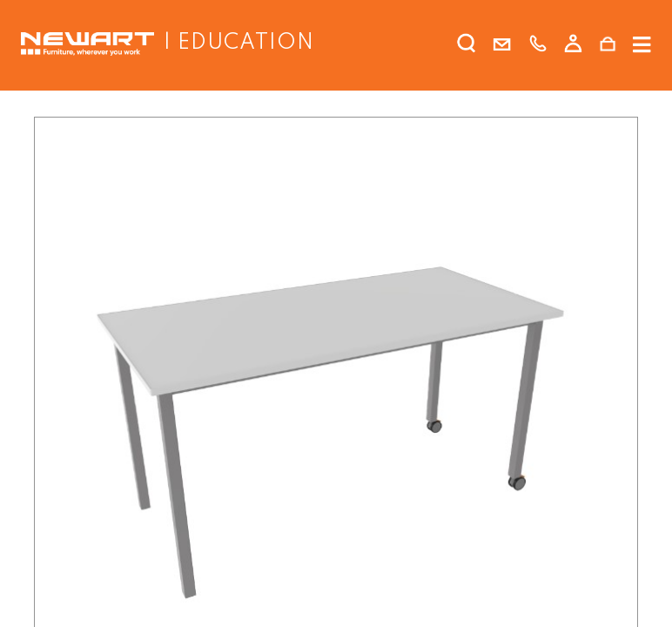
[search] (467, 47)
